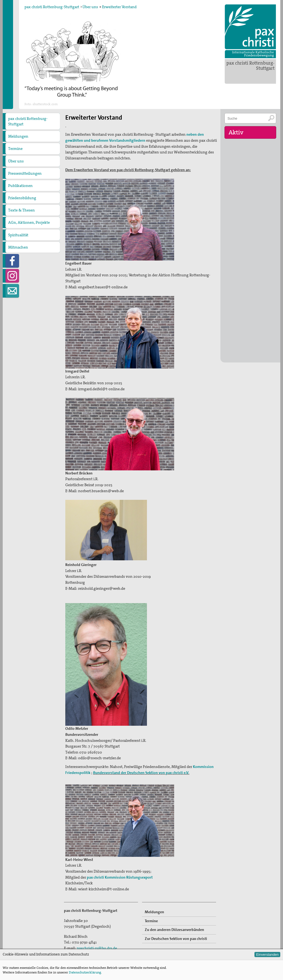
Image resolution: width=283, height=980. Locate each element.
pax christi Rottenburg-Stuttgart (250, 66)
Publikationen (20, 186)
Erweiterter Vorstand (119, 7)
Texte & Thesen (21, 210)
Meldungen (18, 136)
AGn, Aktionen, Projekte (29, 222)
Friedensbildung (22, 198)
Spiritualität (18, 235)
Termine (15, 149)
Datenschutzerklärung (85, 972)
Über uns (90, 7)
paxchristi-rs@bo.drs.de (97, 948)
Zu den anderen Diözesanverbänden (174, 930)
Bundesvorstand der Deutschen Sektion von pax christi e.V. (141, 773)
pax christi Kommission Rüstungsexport (120, 877)
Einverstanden (267, 955)
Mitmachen (18, 247)
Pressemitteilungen (25, 173)
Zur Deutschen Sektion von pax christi (176, 939)
